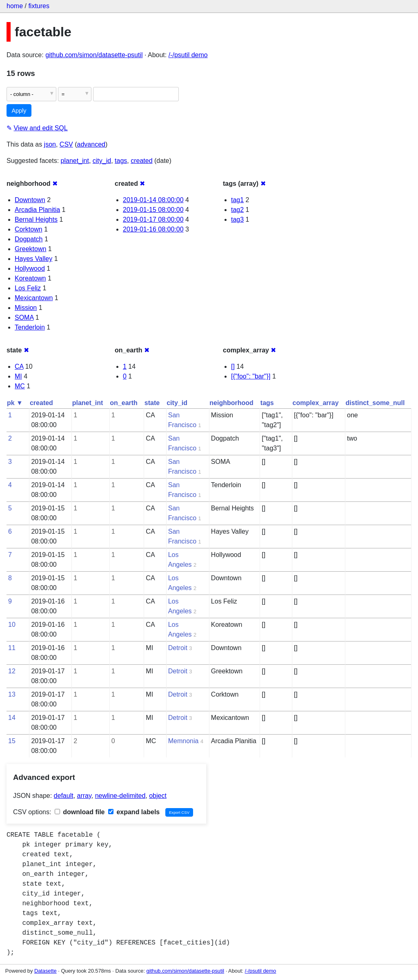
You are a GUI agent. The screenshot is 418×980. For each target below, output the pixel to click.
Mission (26, 308)
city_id (102, 161)
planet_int (75, 161)
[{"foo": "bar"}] (251, 376)
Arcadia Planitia (37, 210)
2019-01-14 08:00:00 (153, 200)
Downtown (30, 200)
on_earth (124, 403)
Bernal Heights (36, 219)
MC (20, 386)
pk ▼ (15, 403)
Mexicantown (34, 298)
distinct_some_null (375, 403)
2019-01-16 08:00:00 (153, 229)
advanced (91, 144)
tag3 (237, 219)
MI (18, 376)
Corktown (29, 229)
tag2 (237, 210)
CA (19, 366)
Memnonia (183, 741)
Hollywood (30, 268)
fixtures (39, 6)
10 (12, 625)
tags (121, 161)
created (141, 161)
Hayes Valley (33, 259)
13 (12, 694)
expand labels (134, 812)
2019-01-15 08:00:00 (153, 210)
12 (12, 671)
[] (233, 366)
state (152, 403)
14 (12, 718)
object (158, 796)
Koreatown (30, 278)
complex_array (316, 403)
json (50, 144)
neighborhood (231, 403)
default (64, 796)
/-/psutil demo (188, 55)
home (15, 6)
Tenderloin (30, 327)
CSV (66, 144)
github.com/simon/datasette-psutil (94, 55)
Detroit (178, 648)
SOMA (24, 317)
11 (12, 648)
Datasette (46, 971)
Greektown (30, 249)
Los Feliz (28, 288)
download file (80, 812)
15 (12, 741)
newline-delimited (120, 796)
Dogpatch (29, 239)
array (84, 796)
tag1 (237, 200)
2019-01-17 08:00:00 (153, 219)
